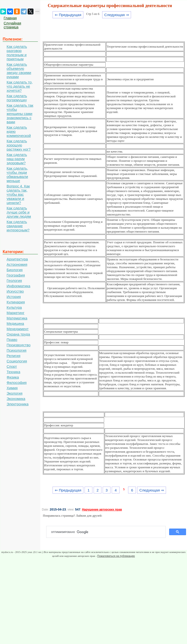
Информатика (18, 286)
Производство (19, 345)
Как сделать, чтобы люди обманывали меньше (17, 174)
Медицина (15, 323)
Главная (10, 18)
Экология (15, 393)
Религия (13, 356)
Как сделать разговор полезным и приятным (17, 53)
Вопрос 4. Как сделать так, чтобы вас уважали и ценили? (18, 194)
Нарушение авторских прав (102, 510)
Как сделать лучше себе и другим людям (19, 212)
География (16, 275)
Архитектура (17, 259)
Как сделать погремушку (17, 98)
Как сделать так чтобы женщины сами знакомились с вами (20, 114)
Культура (14, 307)
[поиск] (108, 532)
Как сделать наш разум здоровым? (17, 159)
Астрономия (17, 264)
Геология (14, 281)
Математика (17, 318)
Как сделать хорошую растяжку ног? (19, 145)
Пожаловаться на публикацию (116, 556)
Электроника (18, 404)
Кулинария (16, 302)
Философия (17, 383)
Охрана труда (18, 334)
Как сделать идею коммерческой (19, 131)
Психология (16, 350)
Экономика (16, 399)
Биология (15, 270)
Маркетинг (16, 313)
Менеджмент (18, 329)
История (14, 297)
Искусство (15, 291)
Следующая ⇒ (116, 15)
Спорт (12, 366)
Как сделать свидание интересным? (18, 226)
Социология (17, 361)
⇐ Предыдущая (68, 15)
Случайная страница (12, 25)
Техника (13, 372)
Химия (12, 388)
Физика (13, 377)
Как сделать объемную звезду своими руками (19, 71)
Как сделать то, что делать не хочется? (20, 86)
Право (12, 340)
